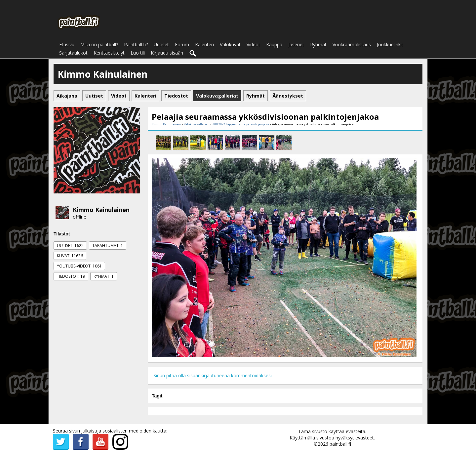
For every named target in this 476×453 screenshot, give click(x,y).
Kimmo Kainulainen (101, 210)
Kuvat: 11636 (70, 256)
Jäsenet (296, 44)
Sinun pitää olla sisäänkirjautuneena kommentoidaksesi (213, 375)
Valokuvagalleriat (196, 124)
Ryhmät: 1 (104, 276)
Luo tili (138, 53)
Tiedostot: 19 (71, 276)
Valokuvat (230, 44)
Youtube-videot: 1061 (79, 266)
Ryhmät (318, 44)
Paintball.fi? (136, 44)
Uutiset (161, 44)
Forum (182, 44)
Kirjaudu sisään (167, 53)
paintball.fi (340, 444)
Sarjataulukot (73, 53)
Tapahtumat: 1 (108, 246)
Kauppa (274, 44)
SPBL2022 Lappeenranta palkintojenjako (240, 124)
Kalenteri (204, 44)
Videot (253, 44)
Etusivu (67, 44)
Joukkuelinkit (390, 44)
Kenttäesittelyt (109, 53)
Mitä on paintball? (99, 44)
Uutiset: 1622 (70, 246)
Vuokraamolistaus (352, 44)
